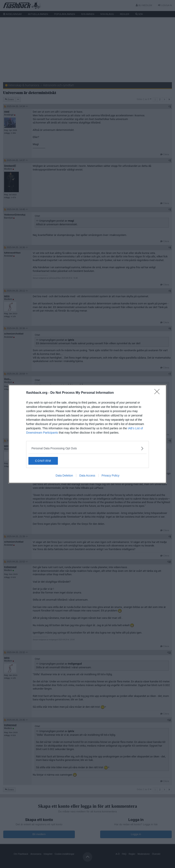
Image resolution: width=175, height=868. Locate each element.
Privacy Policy (110, 476)
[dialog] (87, 434)
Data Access (87, 476)
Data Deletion (64, 476)
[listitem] (87, 448)
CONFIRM (48, 461)
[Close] (158, 393)
